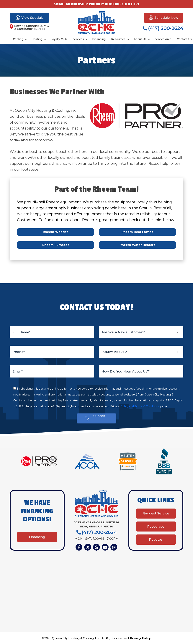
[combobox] (141, 332)
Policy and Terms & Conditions (140, 406)
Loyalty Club (59, 39)
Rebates (156, 539)
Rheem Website (56, 232)
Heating (37, 39)
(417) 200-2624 (163, 28)
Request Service (156, 513)
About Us (140, 39)
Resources (118, 39)
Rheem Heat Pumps (137, 232)
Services (78, 39)
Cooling (18, 39)
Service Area (163, 39)
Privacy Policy (140, 638)
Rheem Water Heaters (137, 245)
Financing (99, 39)
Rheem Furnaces (56, 245)
